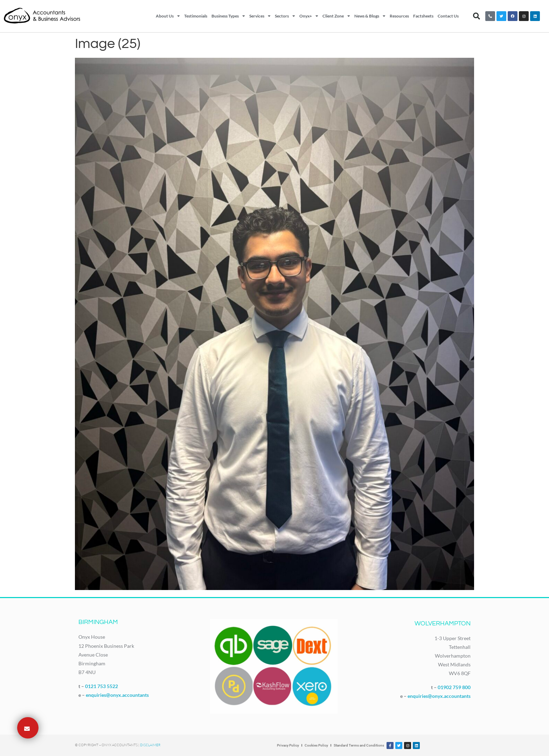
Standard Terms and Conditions (359, 745)
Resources (399, 16)
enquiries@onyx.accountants (117, 695)
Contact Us (448, 16)
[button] (477, 16)
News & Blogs (370, 16)
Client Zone (336, 16)
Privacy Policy (288, 745)
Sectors (285, 16)
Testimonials (196, 16)
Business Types (228, 16)
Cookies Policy (316, 745)
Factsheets (423, 16)
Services (260, 16)
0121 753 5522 (102, 686)
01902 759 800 (454, 687)
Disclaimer (150, 745)
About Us (168, 16)
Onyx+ (309, 16)
